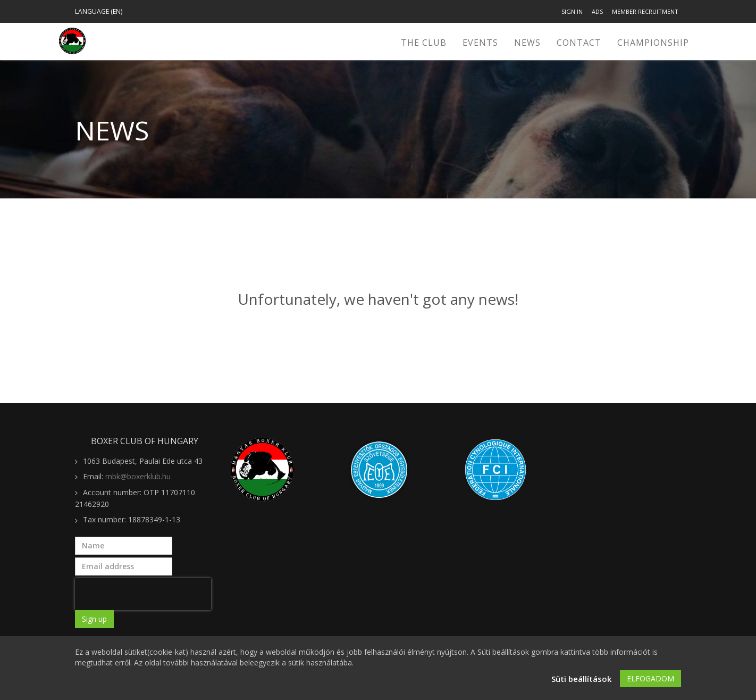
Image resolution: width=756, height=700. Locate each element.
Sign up (94, 619)
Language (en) (99, 11)
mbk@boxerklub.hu (138, 476)
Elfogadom (650, 680)
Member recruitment (645, 11)
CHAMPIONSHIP (653, 43)
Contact (579, 43)
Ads (597, 11)
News (527, 43)
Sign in (572, 11)
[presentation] (143, 594)
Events (480, 43)
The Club (424, 43)
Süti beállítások (581, 680)
